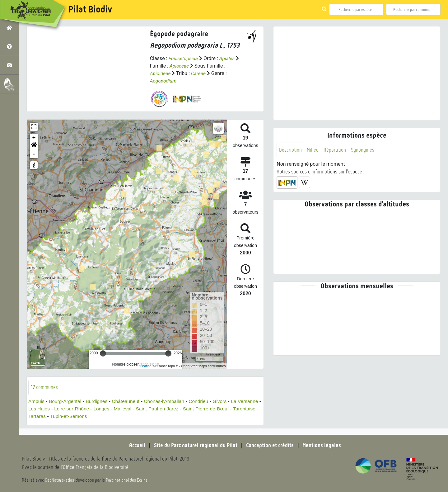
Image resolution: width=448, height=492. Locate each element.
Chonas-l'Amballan (168, 401)
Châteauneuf (128, 401)
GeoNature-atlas (60, 480)
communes (44, 387)
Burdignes (98, 401)
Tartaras (68, 416)
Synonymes (364, 150)
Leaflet (145, 366)
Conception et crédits (271, 445)
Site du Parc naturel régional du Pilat (195, 445)
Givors (225, 401)
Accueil (135, 445)
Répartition (335, 150)
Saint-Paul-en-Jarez (186, 409)
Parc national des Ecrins (127, 480)
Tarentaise (43, 416)
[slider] (103, 353)
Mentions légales (324, 445)
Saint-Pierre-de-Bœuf (236, 409)
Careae (199, 73)
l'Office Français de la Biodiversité (95, 467)
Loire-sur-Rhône (98, 409)
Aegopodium (164, 81)
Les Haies (65, 409)
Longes (129, 409)
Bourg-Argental (66, 401)
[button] (34, 146)
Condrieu (203, 401)
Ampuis (37, 401)
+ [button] (34, 138)
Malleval (151, 409)
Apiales (228, 58)
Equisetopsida (184, 58)
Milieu (313, 150)
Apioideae (161, 73)
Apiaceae (180, 66)
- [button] (34, 154)
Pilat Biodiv (90, 9)
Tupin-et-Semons (100, 416)
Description (291, 150)
